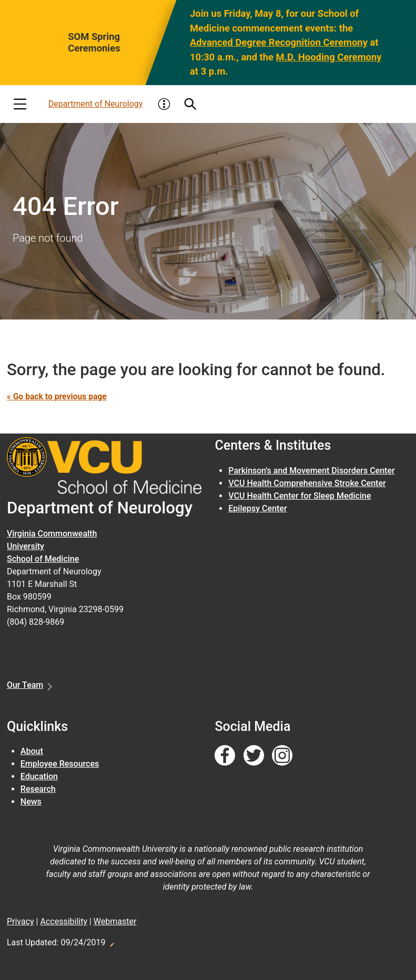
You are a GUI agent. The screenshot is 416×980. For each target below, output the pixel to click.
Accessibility (64, 921)
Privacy (21, 921)
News (31, 802)
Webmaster (115, 921)
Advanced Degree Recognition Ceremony (279, 42)
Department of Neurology (96, 104)
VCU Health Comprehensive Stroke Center (307, 483)
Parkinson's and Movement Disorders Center (311, 471)
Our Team (25, 685)
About (32, 751)
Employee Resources (60, 764)
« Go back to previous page (58, 396)
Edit (111, 942)
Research (38, 789)
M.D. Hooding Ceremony (328, 57)
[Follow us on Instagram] (282, 756)
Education (39, 776)
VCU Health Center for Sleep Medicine (300, 496)
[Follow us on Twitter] (254, 756)
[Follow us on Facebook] (225, 756)
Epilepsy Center (257, 508)
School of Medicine (43, 559)
